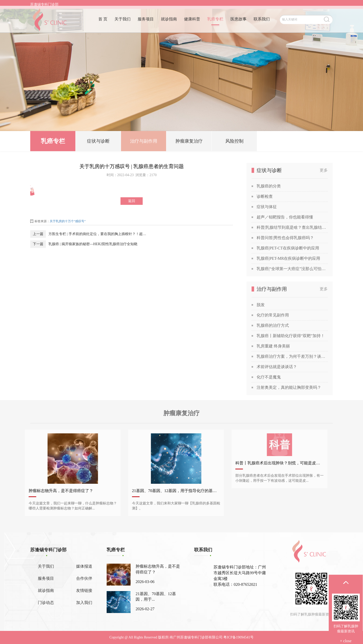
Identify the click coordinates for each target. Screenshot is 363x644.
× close (346, 641)
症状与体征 (267, 207)
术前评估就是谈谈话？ (277, 367)
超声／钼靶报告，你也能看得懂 (285, 217)
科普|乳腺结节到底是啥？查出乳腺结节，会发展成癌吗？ (292, 227)
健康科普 (192, 22)
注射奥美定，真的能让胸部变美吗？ (289, 387)
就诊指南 (169, 22)
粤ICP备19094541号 (238, 637)
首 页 (103, 22)
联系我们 (262, 22)
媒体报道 (84, 566)
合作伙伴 (84, 578)
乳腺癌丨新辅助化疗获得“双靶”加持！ (291, 336)
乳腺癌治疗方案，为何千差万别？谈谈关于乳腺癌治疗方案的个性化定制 (292, 356)
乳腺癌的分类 (269, 186)
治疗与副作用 (144, 142)
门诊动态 (46, 603)
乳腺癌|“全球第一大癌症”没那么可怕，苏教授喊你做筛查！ (292, 269)
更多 (324, 170)
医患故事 (238, 22)
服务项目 (146, 22)
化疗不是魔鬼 (269, 377)
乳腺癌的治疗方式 (273, 325)
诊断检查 (265, 196)
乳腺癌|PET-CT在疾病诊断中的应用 (288, 248)
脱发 (261, 305)
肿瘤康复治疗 (189, 142)
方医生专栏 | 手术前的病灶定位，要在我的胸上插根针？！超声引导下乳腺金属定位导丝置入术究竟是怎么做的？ (99, 234)
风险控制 (234, 142)
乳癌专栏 (215, 22)
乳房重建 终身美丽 (273, 346)
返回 (132, 201)
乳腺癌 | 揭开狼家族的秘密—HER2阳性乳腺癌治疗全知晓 (93, 244)
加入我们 (84, 603)
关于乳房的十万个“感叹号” (68, 221)
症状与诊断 (98, 142)
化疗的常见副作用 (273, 315)
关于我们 (123, 22)
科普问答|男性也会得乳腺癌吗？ (285, 238)
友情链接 (84, 590)
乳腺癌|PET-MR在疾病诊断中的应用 (288, 258)
